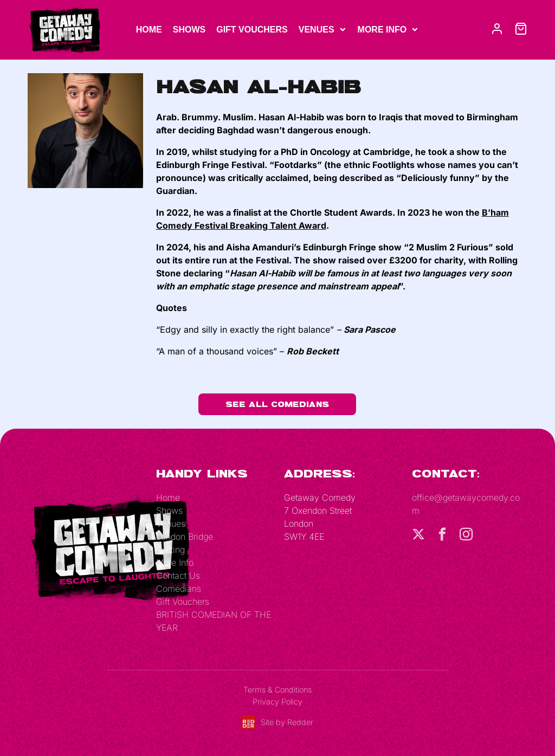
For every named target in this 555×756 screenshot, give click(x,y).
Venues (317, 30)
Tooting (170, 550)
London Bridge (185, 537)
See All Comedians (277, 404)
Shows (189, 30)
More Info (382, 30)
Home (149, 30)
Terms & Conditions (277, 690)
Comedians (179, 589)
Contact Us (178, 576)
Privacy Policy (277, 702)
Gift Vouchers (252, 30)
